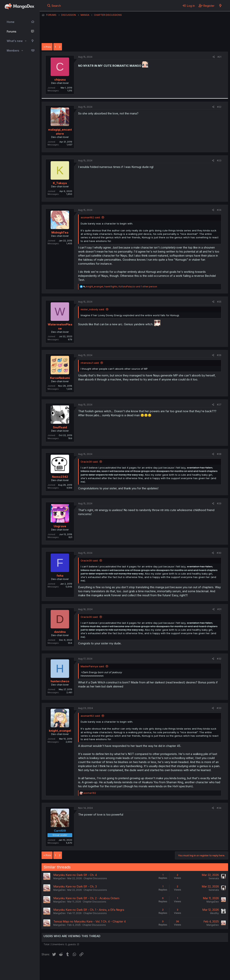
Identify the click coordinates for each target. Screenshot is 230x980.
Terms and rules (113, 966)
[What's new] (220, 6)
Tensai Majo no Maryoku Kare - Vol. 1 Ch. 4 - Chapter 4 (89, 921)
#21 (219, 57)
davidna (60, 632)
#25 (219, 302)
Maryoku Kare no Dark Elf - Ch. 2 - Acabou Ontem (86, 898)
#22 (219, 107)
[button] (26, 41)
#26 (219, 355)
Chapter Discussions (95, 878)
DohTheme (191, 975)
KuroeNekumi (60, 378)
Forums (12, 31)
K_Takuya (60, 183)
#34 (219, 808)
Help (152, 966)
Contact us (92, 966)
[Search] (54, 6)
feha (60, 576)
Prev (48, 47)
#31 (219, 609)
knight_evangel (60, 731)
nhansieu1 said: (90, 363)
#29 (219, 503)
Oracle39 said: (89, 462)
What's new (15, 41)
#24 (219, 210)
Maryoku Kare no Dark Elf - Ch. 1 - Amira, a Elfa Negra (89, 910)
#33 (219, 708)
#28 (219, 454)
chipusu (60, 80)
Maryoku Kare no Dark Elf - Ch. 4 (75, 875)
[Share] (214, 57)
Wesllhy (214, 913)
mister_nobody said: (93, 309)
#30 (219, 553)
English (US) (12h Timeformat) (61, 966)
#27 (219, 405)
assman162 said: (90, 217)
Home (11, 22)
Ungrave (60, 526)
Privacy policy (136, 966)
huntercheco (60, 681)
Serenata (214, 878)
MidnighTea (60, 232)
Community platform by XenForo (196, 972)
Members (13, 50)
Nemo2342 (60, 477)
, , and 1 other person (122, 286)
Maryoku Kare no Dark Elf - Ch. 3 (75, 886)
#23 (219, 161)
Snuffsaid (60, 427)
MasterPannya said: (92, 666)
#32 (219, 659)
